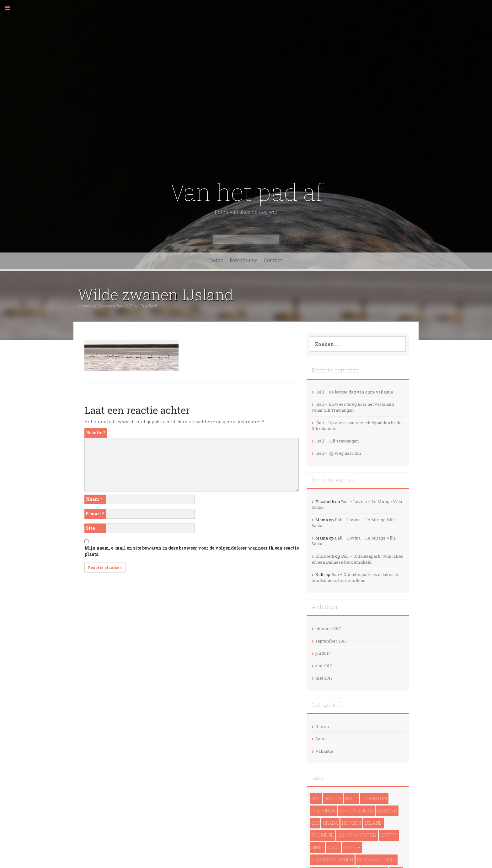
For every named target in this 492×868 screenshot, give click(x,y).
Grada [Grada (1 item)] (330, 823)
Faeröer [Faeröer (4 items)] (387, 811)
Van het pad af (246, 193)
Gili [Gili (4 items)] (315, 823)
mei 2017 (324, 678)
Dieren (322, 726)
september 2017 (331, 641)
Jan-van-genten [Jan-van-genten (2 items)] (357, 835)
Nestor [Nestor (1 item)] (352, 847)
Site (90, 528)
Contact (273, 260)
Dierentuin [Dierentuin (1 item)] (374, 798)
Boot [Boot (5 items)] (351, 798)
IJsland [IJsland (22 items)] (374, 823)
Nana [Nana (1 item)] (333, 847)
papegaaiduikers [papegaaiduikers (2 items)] (377, 860)
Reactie (96, 433)
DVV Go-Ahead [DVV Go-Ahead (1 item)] (356, 811)
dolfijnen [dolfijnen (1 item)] (323, 811)
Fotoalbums (244, 260)
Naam (94, 499)
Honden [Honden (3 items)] (351, 823)
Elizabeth (148, 306)
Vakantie (324, 751)
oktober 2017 (328, 628)
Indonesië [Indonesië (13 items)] (323, 835)
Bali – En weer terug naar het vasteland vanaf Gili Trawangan (353, 407)
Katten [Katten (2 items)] (389, 835)
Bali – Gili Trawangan (337, 441)
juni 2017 (324, 666)
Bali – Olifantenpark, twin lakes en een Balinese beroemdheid (357, 559)
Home (216, 260)
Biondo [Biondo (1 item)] (333, 798)
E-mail (95, 514)
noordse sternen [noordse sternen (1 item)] (332, 860)
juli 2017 (323, 653)
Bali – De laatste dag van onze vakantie (355, 392)
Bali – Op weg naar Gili (339, 453)
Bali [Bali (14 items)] (316, 798)
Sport (321, 739)
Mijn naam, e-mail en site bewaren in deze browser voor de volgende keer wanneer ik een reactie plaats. (192, 551)
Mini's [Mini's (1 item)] (317, 847)
